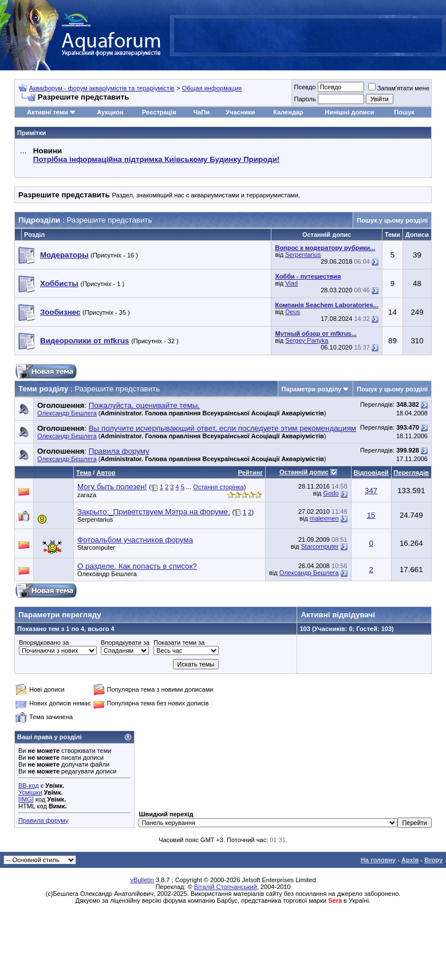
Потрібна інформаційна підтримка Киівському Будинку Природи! (156, 159)
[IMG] (26, 799)
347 (371, 491)
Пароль (305, 99)
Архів (410, 860)
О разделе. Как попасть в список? (137, 566)
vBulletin (142, 880)
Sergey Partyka (307, 340)
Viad (291, 283)
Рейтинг (250, 473)
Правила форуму (43, 820)
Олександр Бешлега (67, 413)
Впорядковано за (44, 642)
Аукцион (110, 112)
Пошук (404, 112)
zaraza (87, 495)
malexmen (324, 518)
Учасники (240, 112)
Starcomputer (96, 547)
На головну (378, 860)
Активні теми (47, 112)
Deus (293, 312)
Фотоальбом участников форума (135, 540)
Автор (106, 473)
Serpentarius (303, 255)
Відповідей (371, 473)
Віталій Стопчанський (226, 887)
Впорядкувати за (125, 642)
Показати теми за (179, 642)
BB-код (29, 785)
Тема (84, 473)
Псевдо (305, 87)
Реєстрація (159, 112)
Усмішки (30, 792)
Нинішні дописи (349, 112)
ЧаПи (201, 112)
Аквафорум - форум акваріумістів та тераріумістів (102, 88)
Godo (331, 493)
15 (371, 515)
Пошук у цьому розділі (392, 220)
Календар (288, 112)
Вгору (433, 860)
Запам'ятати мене (399, 88)
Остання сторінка (218, 487)
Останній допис (304, 472)
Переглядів (411, 473)
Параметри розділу (312, 389)
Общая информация (212, 88)
